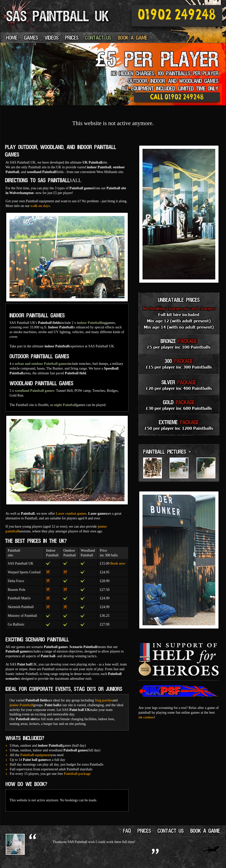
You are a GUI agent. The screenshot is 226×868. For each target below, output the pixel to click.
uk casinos (146, 717)
